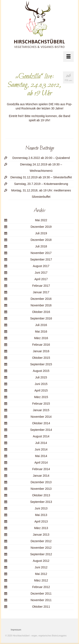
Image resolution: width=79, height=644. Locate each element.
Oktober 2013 (41, 495)
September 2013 (41, 502)
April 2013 (41, 521)
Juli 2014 (41, 443)
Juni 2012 (41, 567)
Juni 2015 (41, 384)
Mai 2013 (41, 515)
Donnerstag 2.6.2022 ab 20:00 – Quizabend (41, 158)
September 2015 (41, 364)
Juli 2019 (41, 233)
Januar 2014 (41, 476)
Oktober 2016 (41, 312)
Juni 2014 (41, 449)
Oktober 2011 (41, 607)
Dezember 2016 (41, 299)
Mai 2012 (41, 574)
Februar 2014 (41, 469)
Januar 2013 (41, 535)
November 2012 (41, 548)
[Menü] (68, 57)
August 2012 (41, 561)
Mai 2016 (41, 332)
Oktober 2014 (41, 423)
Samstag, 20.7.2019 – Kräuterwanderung (41, 184)
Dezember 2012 (41, 541)
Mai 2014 (41, 456)
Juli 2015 (41, 377)
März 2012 (41, 580)
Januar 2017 (41, 292)
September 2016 (41, 318)
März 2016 (41, 338)
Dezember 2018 (41, 240)
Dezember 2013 (41, 482)
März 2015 (41, 397)
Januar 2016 (41, 351)
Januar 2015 (41, 410)
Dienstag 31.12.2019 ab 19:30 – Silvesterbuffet (41, 177)
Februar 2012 (41, 587)
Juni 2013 (41, 508)
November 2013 (41, 489)
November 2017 (41, 253)
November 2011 (41, 600)
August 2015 (41, 371)
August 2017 (41, 266)
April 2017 (41, 279)
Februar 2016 (41, 345)
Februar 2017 (41, 286)
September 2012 (41, 554)
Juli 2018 (41, 246)
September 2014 (41, 430)
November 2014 (41, 417)
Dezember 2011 (41, 594)
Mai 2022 (41, 220)
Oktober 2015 (41, 358)
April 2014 (41, 463)
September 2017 (41, 259)
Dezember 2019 (41, 227)
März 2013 (41, 528)
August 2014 (41, 436)
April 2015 (41, 390)
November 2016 (41, 305)
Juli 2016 (41, 325)
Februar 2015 (41, 404)
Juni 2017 (41, 273)
